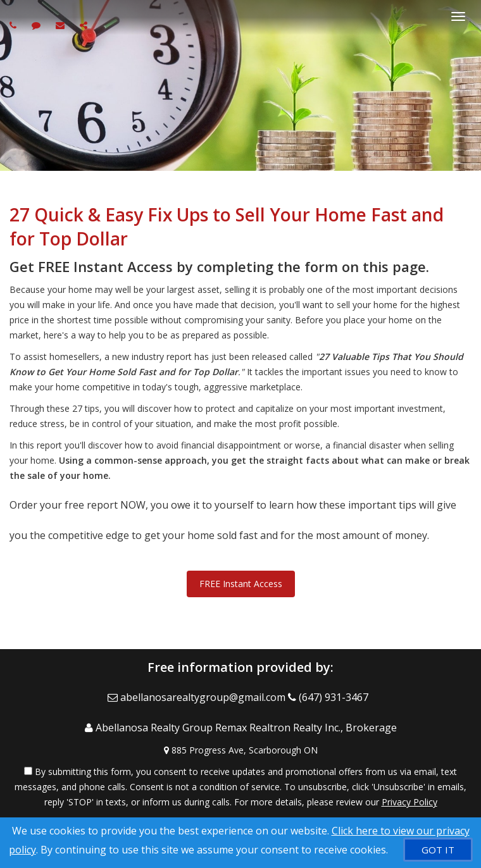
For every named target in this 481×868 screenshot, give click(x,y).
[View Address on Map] (240, 750)
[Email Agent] (198, 697)
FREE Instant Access (241, 584)
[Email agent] (62, 25)
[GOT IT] (438, 850)
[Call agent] (15, 25)
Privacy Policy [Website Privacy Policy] (409, 802)
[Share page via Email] (85, 25)
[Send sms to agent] (38, 25)
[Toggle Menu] (458, 16)
